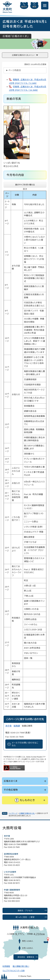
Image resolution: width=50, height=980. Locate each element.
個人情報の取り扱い (21, 966)
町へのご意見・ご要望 (25, 917)
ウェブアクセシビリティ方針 (14, 971)
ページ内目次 (15, 70)
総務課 (17, 726)
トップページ (13, 813)
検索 (34, 7)
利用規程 (6, 966)
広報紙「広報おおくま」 (27, 813)
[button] (25, 800)
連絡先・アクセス (25, 911)
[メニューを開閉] (45, 6)
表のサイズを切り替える (25, 185)
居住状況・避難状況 (26, 957)
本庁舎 (8, 726)
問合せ (24, 7)
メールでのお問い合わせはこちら (25, 744)
